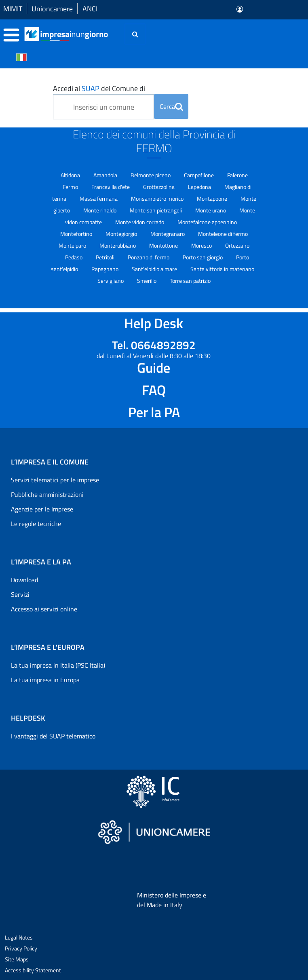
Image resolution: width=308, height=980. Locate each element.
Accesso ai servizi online (44, 609)
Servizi (20, 594)
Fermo (71, 187)
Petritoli (106, 257)
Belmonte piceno (151, 175)
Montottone (164, 245)
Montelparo (73, 245)
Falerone (237, 175)
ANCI (90, 9)
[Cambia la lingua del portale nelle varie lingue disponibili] (21, 57)
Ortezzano (237, 245)
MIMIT (13, 9)
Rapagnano (105, 269)
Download (24, 580)
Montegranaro (168, 234)
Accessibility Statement (33, 970)
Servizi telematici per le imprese (55, 480)
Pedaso (74, 257)
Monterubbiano (118, 245)
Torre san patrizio (190, 281)
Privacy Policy (21, 948)
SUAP (91, 88)
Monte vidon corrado (140, 222)
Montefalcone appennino (207, 222)
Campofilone (199, 175)
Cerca (171, 106)
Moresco (202, 245)
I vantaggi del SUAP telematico (53, 736)
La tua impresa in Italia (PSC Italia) (58, 665)
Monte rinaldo (100, 210)
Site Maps (17, 959)
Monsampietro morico (158, 198)
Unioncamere (52, 9)
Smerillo (147, 281)
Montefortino (77, 234)
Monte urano (211, 210)
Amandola (106, 175)
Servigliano (111, 281)
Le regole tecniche (36, 524)
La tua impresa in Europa (45, 680)
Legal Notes (19, 937)
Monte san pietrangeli (156, 210)
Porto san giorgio (203, 257)
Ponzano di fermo (149, 257)
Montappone (213, 198)
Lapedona (200, 187)
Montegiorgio (122, 234)
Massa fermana (99, 198)
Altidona (71, 175)
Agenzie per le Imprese (42, 509)
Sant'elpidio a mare (155, 269)
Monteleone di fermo (223, 234)
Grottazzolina (159, 187)
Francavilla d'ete (111, 187)
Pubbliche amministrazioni (47, 494)
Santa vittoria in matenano (222, 269)
